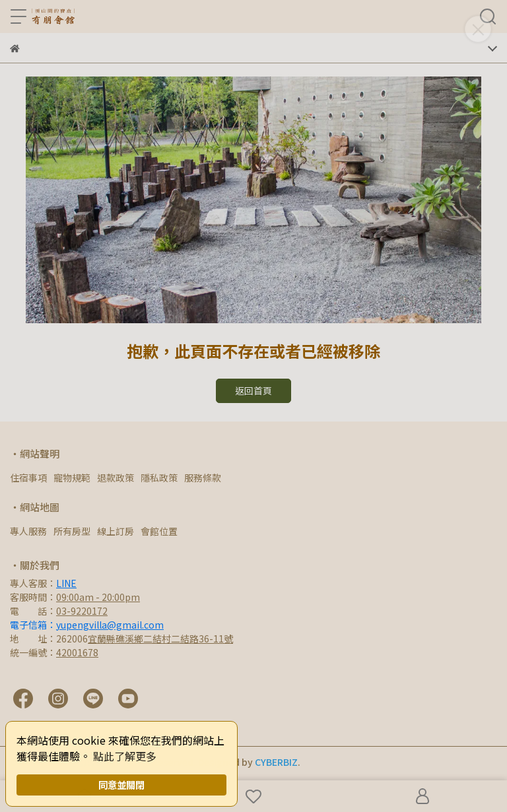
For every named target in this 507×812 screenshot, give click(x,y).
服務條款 (203, 478)
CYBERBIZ (276, 762)
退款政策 (116, 478)
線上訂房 (116, 531)
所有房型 (72, 531)
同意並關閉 (121, 785)
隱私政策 (159, 478)
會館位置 (159, 531)
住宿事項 (28, 478)
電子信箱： (87, 625)
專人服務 (28, 531)
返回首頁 (253, 390)
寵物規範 (72, 478)
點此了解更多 (125, 756)
